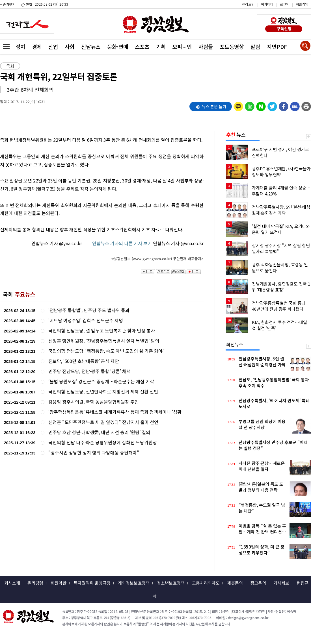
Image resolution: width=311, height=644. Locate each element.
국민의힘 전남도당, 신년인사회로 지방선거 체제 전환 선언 (103, 392)
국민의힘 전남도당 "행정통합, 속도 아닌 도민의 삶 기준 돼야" (107, 351)
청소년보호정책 (171, 583)
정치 (20, 46)
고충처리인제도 (206, 583)
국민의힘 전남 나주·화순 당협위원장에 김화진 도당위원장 (103, 442)
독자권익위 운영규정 (92, 583)
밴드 (263, 16)
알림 (255, 46)
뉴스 (236, 134)
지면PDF (277, 46)
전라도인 (248, 4)
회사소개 (12, 583)
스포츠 (142, 46)
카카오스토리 (263, 7)
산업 (53, 46)
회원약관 (59, 583)
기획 (161, 46)
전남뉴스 (91, 46)
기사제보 (281, 583)
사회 (70, 46)
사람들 (206, 46)
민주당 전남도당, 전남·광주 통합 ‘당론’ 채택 (89, 371)
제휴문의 (235, 583)
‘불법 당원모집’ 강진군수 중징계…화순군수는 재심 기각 (101, 381)
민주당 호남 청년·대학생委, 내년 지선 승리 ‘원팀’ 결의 (99, 432)
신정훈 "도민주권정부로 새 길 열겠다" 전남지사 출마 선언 (103, 422)
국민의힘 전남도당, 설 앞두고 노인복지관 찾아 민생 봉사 (102, 331)
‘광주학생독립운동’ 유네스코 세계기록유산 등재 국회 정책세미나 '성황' (115, 412)
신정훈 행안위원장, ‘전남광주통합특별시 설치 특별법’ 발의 (104, 341)
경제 (37, 46)
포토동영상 (232, 46)
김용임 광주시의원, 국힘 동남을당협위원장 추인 (94, 402)
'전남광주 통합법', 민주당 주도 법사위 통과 (89, 310)
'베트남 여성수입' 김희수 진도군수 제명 (86, 320)
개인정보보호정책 (134, 583)
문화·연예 (118, 46)
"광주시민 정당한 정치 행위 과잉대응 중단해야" (94, 453)
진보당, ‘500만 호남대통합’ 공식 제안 (84, 361)
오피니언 (182, 46)
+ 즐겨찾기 (8, 4)
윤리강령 (35, 583)
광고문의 (258, 583)
